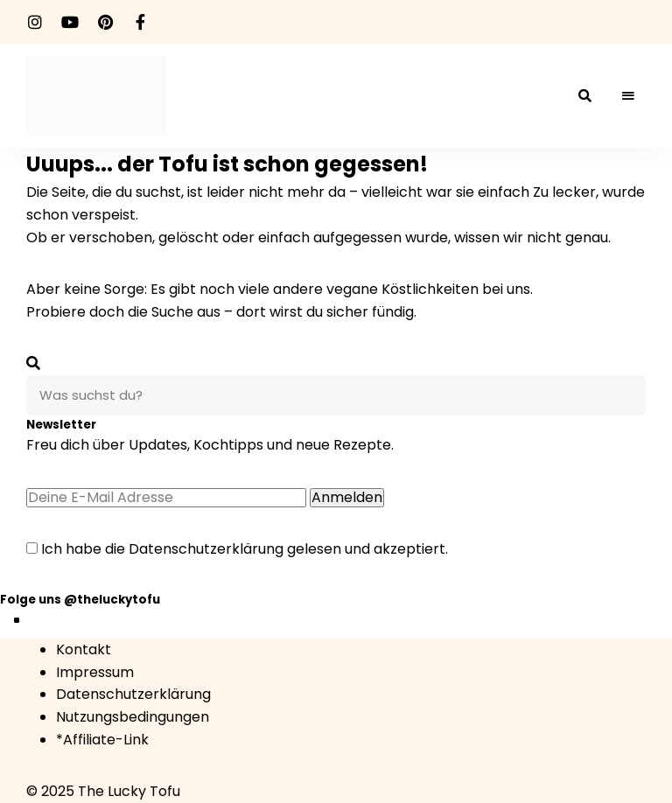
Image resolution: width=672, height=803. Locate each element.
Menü (628, 96)
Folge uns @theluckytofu (80, 600)
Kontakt (84, 649)
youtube (70, 22)
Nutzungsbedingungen (133, 717)
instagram (35, 22)
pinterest (105, 22)
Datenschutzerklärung (206, 549)
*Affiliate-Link (102, 740)
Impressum (95, 672)
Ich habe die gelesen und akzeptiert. (237, 549)
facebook (140, 22)
